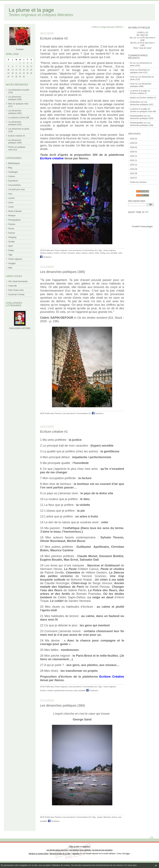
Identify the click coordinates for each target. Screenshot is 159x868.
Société (11, 242)
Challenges (13, 172)
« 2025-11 (95, 27)
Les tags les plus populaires (102, 850)
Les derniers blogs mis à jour (57, 850)
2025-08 (134, 174)
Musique (12, 216)
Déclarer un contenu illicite (38, 854)
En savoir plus (130, 865)
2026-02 (134, 147)
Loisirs (11, 207)
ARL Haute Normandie (18, 281)
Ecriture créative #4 (16, 136)
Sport (11, 246)
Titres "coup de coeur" (143, 48)
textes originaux (110, 250)
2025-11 (134, 160)
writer (97, 253)
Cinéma (12, 176)
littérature (107, 817)
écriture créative (46, 253)
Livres (11, 203)
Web (10, 268)
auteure (85, 253)
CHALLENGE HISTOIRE (20, 328)
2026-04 (134, 139)
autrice (91, 253)
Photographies (14, 220)
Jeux (10, 194)
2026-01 (134, 152)
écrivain (64, 253)
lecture (115, 817)
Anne (132, 70)
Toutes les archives (138, 182)
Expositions (13, 181)
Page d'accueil (108, 27)
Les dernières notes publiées (80, 850)
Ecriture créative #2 (54, 38)
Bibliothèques (14, 163)
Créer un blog (74, 846)
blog (128, 854)
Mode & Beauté (15, 211)
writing (103, 253)
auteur (78, 253)
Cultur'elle (12, 286)
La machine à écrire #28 (19, 118)
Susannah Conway (16, 294)
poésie (100, 817)
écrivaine (71, 253)
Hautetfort (86, 846)
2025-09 (134, 169)
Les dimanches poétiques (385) (63, 272)
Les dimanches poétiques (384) (63, 705)
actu (108, 253)
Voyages (12, 263)
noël (120, 253)
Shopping (12, 237)
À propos (20, 49)
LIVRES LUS (143, 33)
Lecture (11, 198)
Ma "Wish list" (143, 35)
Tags (10, 255)
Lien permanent (75, 250)
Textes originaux (15, 259)
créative (50, 690)
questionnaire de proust (63, 690)
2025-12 (134, 156)
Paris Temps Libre (16, 290)
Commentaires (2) (90, 687)
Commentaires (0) (90, 250)
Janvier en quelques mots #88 (143, 111)
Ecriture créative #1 (138, 93)
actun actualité (79, 690)
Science (12, 233)
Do (131, 63)
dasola (133, 98)
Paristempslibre (137, 116)
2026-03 (134, 143)
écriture (57, 253)
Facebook (45, 257)
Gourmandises (14, 185)
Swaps (11, 250)
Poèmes (12, 224)
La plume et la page (31, 10)
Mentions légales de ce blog (60, 854)
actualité (114, 253)
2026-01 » (120, 27)
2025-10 (134, 165)
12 (8, 70)
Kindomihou (135, 102)
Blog (10, 168)
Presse (11, 229)
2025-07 (134, 178)
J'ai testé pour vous (16, 189)
